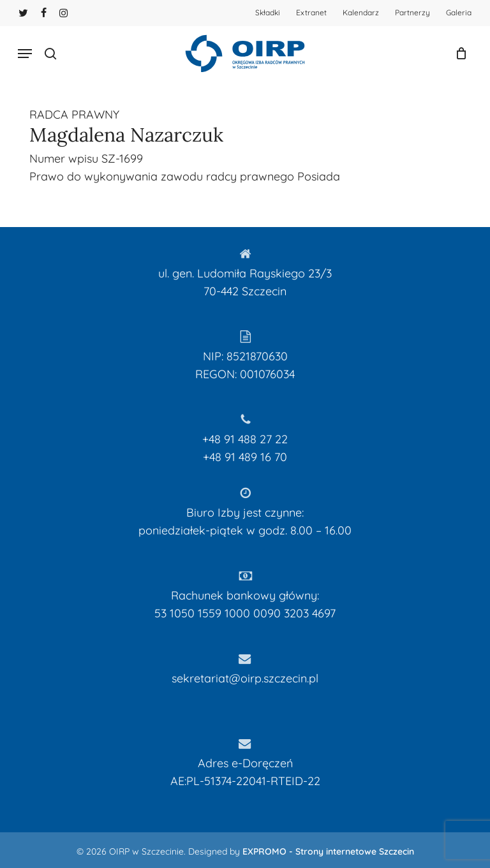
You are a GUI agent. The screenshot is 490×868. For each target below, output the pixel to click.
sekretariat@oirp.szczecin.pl (245, 678)
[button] (25, 54)
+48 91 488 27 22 (245, 439)
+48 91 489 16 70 (245, 457)
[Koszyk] (458, 54)
